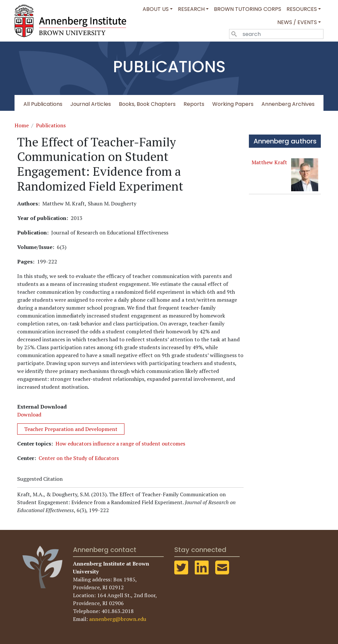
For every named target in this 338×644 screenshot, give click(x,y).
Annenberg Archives (288, 104)
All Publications (43, 104)
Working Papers (233, 104)
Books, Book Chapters (147, 104)
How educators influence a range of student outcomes (120, 444)
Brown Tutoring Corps (248, 9)
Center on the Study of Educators (79, 458)
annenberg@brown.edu (118, 619)
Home (22, 125)
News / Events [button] (297, 22)
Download (29, 414)
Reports (194, 104)
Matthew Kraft (269, 162)
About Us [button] (156, 9)
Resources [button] (302, 9)
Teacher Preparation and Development (71, 429)
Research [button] (191, 9)
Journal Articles (91, 104)
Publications (51, 125)
